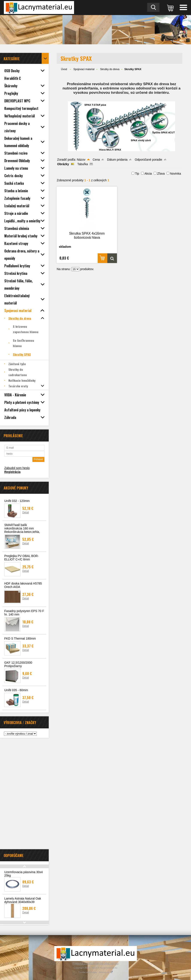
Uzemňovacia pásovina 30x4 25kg (23, 874)
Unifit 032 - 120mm (17, 501)
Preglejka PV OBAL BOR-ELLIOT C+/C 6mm (22, 558)
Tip (137, 174)
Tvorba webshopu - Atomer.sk (95, 972)
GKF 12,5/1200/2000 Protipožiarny (18, 664)
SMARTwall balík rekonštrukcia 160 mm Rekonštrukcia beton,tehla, (22, 528)
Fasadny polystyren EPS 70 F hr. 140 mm (24, 613)
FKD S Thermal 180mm (20, 638)
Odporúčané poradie (149, 160)
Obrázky (63, 164)
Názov (81, 160)
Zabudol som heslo (17, 468)
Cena (96, 160)
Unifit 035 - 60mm (16, 690)
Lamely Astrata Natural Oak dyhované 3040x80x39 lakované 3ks (23, 902)
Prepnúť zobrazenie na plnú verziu (95, 963)
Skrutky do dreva (110, 69)
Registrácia (12, 472)
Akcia (148, 174)
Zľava (161, 174)
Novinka (175, 174)
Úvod (64, 69)
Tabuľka (83, 164)
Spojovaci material (84, 69)
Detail (26, 512)
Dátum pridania (117, 160)
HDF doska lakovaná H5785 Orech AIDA (23, 585)
